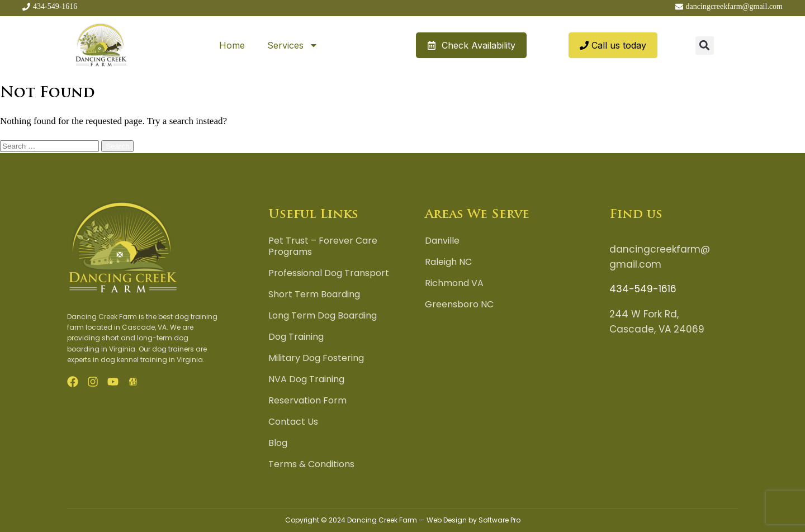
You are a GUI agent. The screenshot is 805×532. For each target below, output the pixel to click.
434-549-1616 (643, 289)
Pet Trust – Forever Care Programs (323, 246)
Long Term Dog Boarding (323, 316)
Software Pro (499, 520)
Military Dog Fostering (316, 358)
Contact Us (293, 422)
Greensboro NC (459, 305)
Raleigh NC (448, 262)
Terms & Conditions (311, 464)
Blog (278, 443)
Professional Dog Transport (329, 273)
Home (232, 45)
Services (293, 45)
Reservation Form (307, 401)
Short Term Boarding (314, 294)
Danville (442, 241)
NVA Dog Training (306, 379)
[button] (705, 46)
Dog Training (296, 337)
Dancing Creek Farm (382, 520)
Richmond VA (454, 283)
